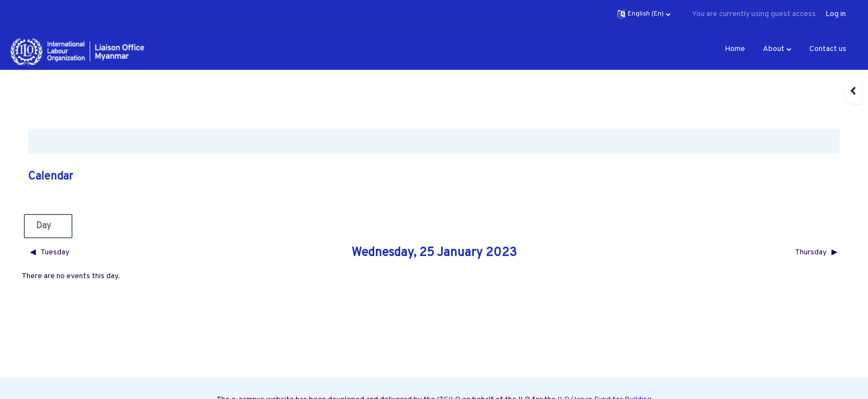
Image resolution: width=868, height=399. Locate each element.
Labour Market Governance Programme (537, 385)
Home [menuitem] (735, 49)
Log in (836, 14)
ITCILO (449, 374)
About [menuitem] (774, 49)
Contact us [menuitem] (828, 49)
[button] (644, 14)
